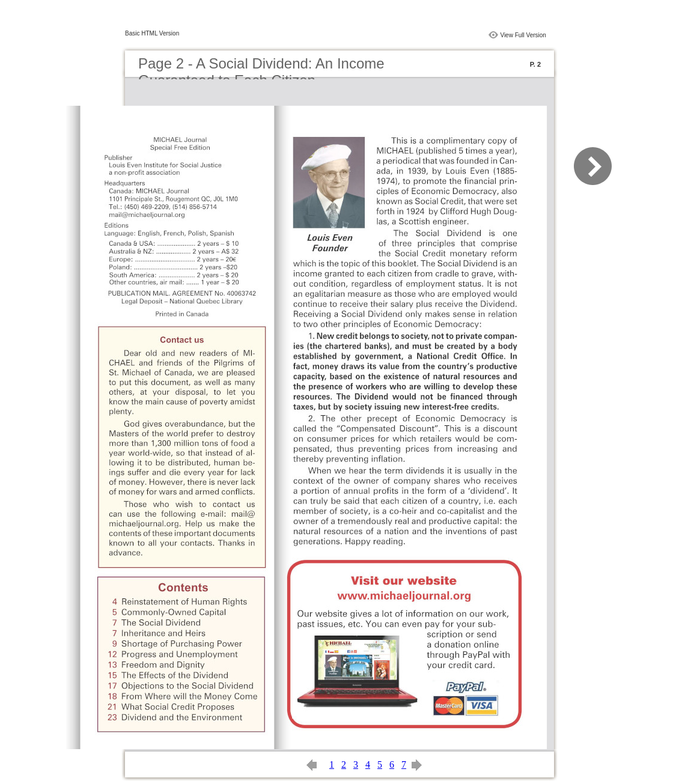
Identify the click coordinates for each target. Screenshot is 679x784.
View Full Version (523, 35)
